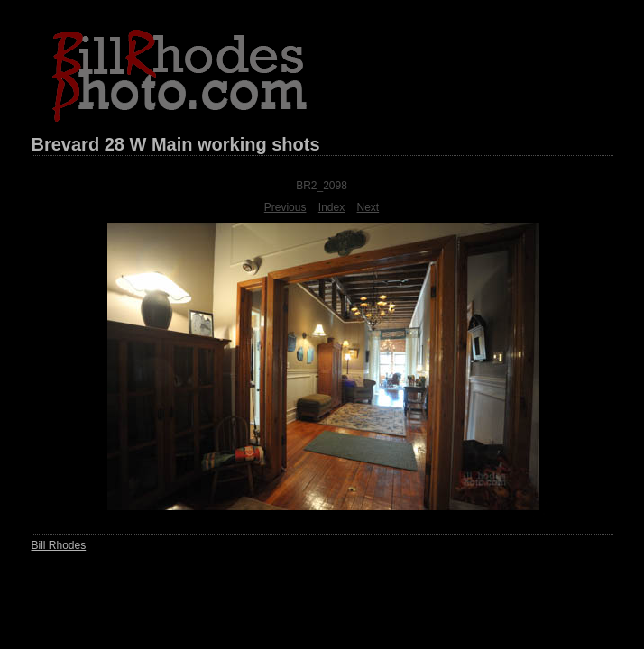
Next (368, 207)
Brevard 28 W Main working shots (176, 144)
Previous (285, 207)
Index (331, 207)
